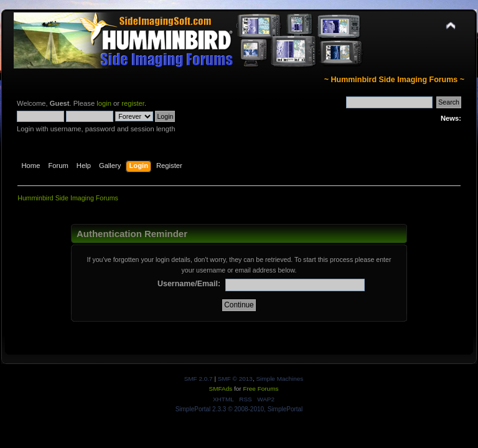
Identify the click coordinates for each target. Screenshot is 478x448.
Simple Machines (279, 379)
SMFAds (221, 389)
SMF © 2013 (235, 379)
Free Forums (260, 389)
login (104, 103)
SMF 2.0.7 (199, 379)
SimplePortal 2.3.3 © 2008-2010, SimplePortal (239, 409)
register (133, 103)
